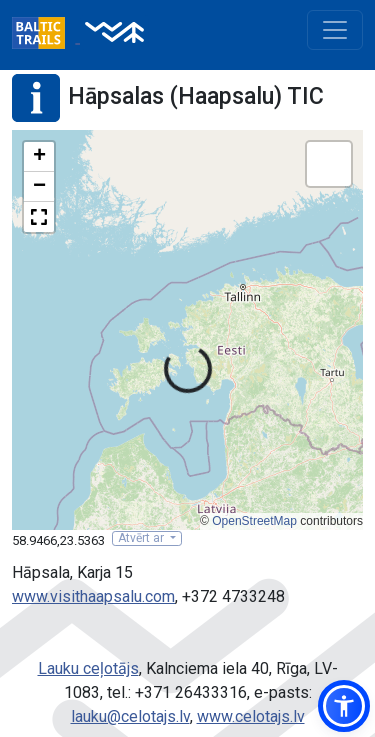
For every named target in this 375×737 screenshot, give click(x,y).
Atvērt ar (142, 538)
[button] (39, 157)
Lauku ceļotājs (88, 668)
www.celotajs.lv (251, 716)
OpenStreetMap (254, 521)
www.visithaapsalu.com (93, 596)
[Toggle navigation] (335, 30)
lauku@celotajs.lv (130, 716)
